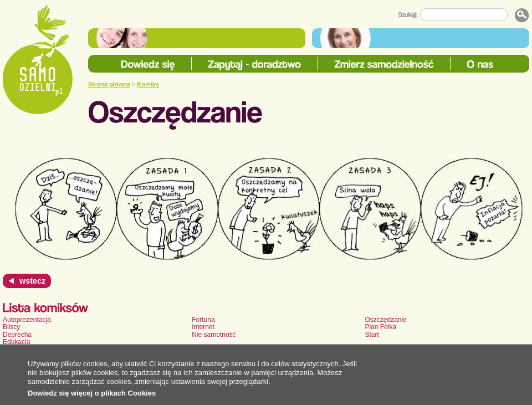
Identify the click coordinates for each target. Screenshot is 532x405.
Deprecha (17, 335)
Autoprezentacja (27, 320)
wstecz (32, 281)
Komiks (148, 84)
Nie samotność (214, 335)
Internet (203, 327)
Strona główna (109, 84)
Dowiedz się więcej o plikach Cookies (92, 393)
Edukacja (16, 342)
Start (372, 335)
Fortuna (203, 320)
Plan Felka (380, 327)
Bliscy (11, 327)
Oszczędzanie (385, 320)
